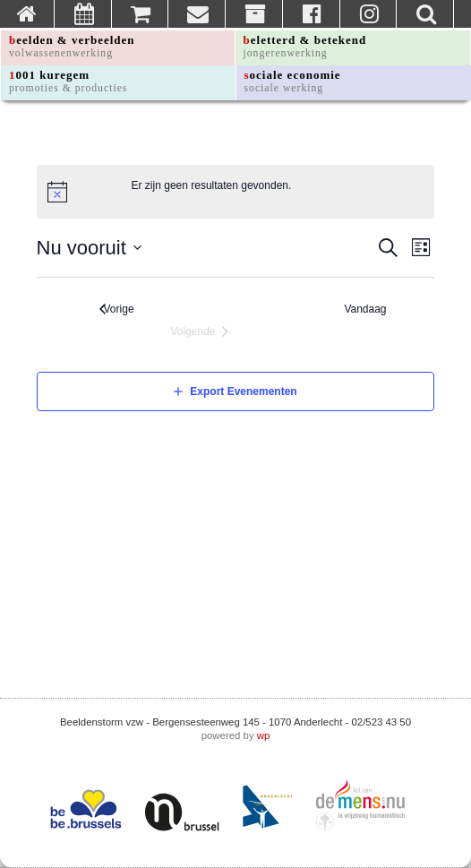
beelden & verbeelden (72, 46)
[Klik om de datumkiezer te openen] (90, 248)
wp (264, 735)
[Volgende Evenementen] (199, 332)
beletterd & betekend (305, 46)
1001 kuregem (68, 81)
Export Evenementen (243, 391)
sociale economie (293, 81)
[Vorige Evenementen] (117, 309)
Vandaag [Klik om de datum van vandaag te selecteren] (369, 309)
